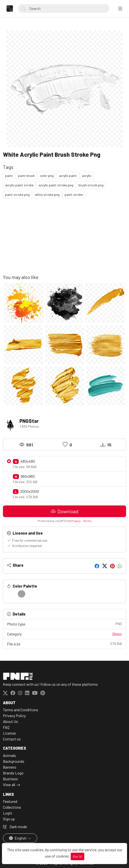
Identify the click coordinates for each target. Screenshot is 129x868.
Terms (87, 521)
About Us (10, 721)
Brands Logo (13, 773)
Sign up (9, 819)
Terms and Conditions (21, 710)
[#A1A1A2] (21, 594)
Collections (12, 807)
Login (8, 813)
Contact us (12, 739)
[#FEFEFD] (11, 594)
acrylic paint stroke (19, 185)
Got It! (77, 856)
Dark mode (15, 827)
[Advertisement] (64, 240)
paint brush (26, 176)
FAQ (6, 727)
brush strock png (91, 185)
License (9, 733)
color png (47, 176)
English (18, 838)
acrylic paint (68, 176)
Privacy (76, 521)
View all (9, 785)
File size (64, 644)
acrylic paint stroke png (56, 185)
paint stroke (74, 195)
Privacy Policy (14, 716)
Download (65, 511)
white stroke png (47, 195)
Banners (10, 767)
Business (10, 779)
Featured (10, 801)
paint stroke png (17, 195)
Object (117, 634)
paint (9, 176)
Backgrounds (14, 761)
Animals (9, 755)
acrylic (87, 176)
